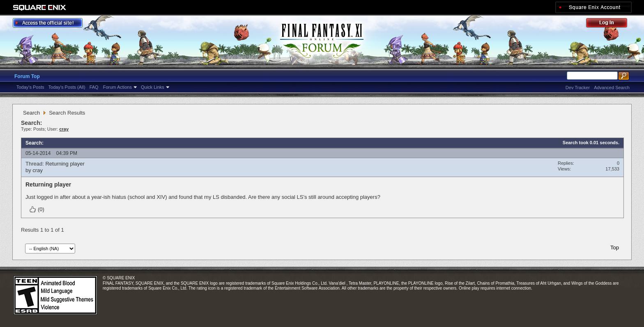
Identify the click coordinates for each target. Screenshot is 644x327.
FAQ (94, 87)
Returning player (65, 164)
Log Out (611, 24)
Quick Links (153, 87)
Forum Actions (117, 87)
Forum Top (27, 76)
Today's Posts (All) (67, 87)
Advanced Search (612, 88)
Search (31, 113)
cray (38, 170)
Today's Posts (30, 87)
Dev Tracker (578, 88)
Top (615, 248)
